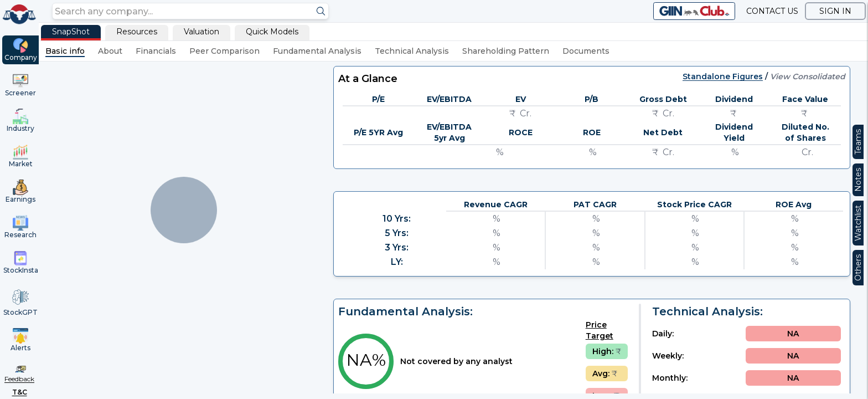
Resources (137, 32)
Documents (586, 51)
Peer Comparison (224, 51)
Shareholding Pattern (506, 51)
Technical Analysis (412, 51)
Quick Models (272, 32)
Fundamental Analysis (317, 51)
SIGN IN (835, 11)
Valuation (201, 32)
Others (858, 268)
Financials (156, 51)
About (110, 51)
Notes (858, 180)
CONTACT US (772, 11)
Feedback (19, 379)
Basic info (65, 51)
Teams (858, 142)
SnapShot (71, 32)
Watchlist (858, 223)
